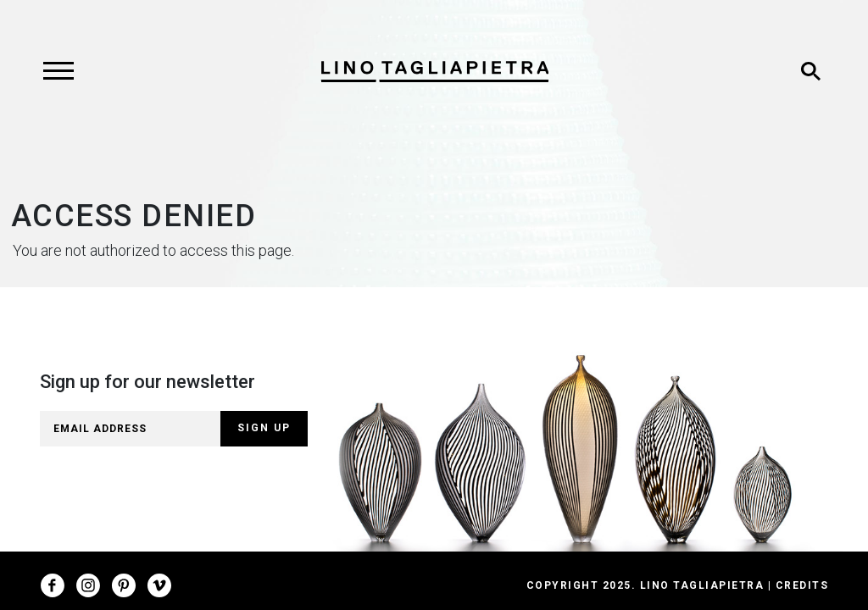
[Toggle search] (810, 71)
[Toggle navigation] (58, 71)
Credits (802, 585)
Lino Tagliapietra (702, 585)
